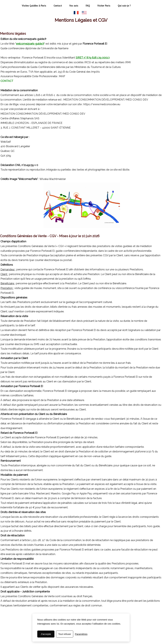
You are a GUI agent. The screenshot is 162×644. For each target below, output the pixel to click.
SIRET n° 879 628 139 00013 (93, 58)
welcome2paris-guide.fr (30, 44)
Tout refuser (65, 634)
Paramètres (81, 634)
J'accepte (46, 634)
